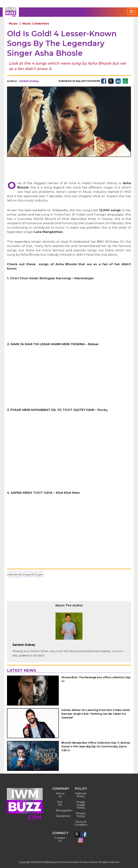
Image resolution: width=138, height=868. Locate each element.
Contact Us (60, 839)
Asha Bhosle (15, 574)
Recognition (60, 810)
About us (60, 795)
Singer (39, 574)
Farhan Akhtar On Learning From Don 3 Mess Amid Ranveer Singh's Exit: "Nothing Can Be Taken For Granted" (96, 714)
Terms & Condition (81, 823)
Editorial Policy (81, 795)
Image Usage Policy (81, 805)
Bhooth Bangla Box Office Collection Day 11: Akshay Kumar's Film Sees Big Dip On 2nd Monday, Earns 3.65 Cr (96, 747)
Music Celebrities (36, 24)
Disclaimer (60, 816)
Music (13, 24)
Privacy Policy (81, 815)
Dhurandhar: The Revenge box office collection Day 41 (96, 679)
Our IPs (60, 803)
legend (29, 574)
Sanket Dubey (29, 81)
